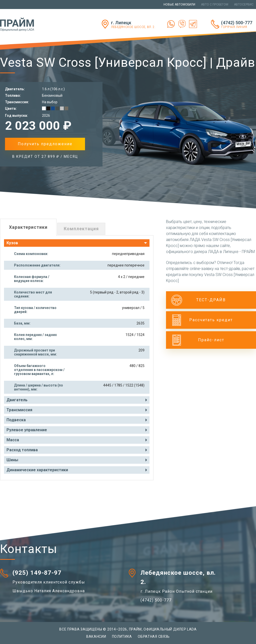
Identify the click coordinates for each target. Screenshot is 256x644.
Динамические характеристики (37, 470)
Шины (12, 460)
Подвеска (16, 420)
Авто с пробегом (215, 4)
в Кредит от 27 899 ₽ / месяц (45, 156)
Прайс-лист (211, 340)
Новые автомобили (179, 4)
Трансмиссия (19, 410)
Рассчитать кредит (211, 320)
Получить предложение (45, 144)
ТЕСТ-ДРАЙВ (211, 300)
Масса (13, 440)
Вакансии (96, 636)
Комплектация (81, 229)
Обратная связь (154, 636)
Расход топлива (22, 450)
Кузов (12, 243)
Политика (122, 636)
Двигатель (17, 400)
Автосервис (244, 4)
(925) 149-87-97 (37, 573)
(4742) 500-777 (238, 24)
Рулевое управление (27, 430)
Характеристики (28, 227)
